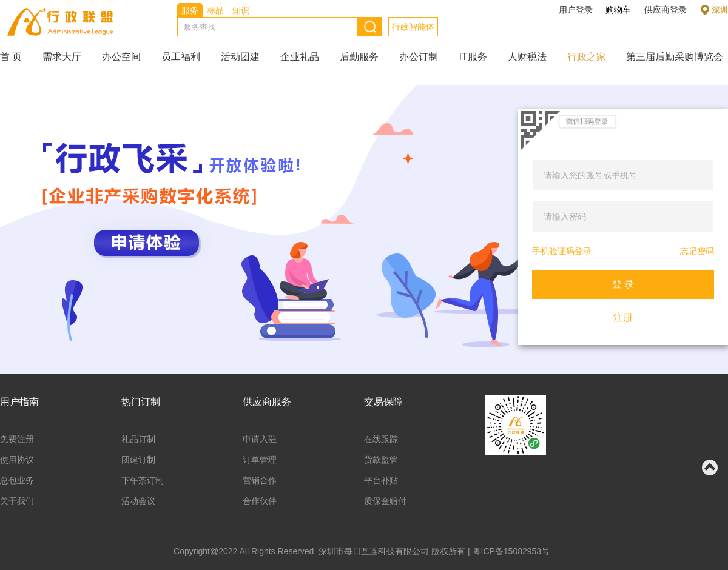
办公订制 (419, 57)
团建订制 (138, 460)
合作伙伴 (260, 501)
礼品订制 (138, 439)
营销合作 (260, 480)
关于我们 (17, 501)
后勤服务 (359, 57)
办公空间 (121, 57)
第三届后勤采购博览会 (675, 57)
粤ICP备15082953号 (511, 551)
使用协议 (17, 460)
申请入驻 (260, 439)
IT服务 (473, 57)
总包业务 (17, 480)
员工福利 (181, 57)
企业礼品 (300, 57)
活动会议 (138, 501)
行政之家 (587, 57)
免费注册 (17, 439)
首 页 (11, 57)
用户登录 (576, 10)
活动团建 (240, 57)
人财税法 (527, 57)
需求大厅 (62, 57)
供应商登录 (666, 10)
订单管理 (260, 460)
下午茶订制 (143, 480)
